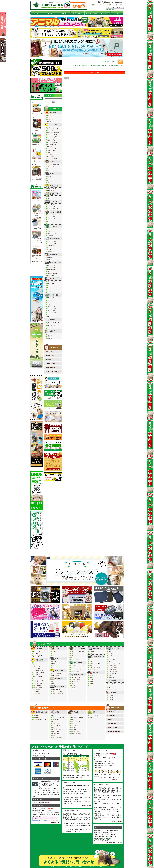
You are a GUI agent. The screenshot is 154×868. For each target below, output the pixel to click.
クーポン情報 (106, 62)
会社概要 (100, 866)
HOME (53, 866)
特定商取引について (81, 866)
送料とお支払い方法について (81, 66)
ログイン (114, 62)
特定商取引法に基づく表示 (116, 66)
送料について (60, 866)
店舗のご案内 (92, 866)
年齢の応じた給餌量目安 (6, 50)
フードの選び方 (6, 24)
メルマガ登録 (70, 866)
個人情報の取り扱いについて (99, 66)
